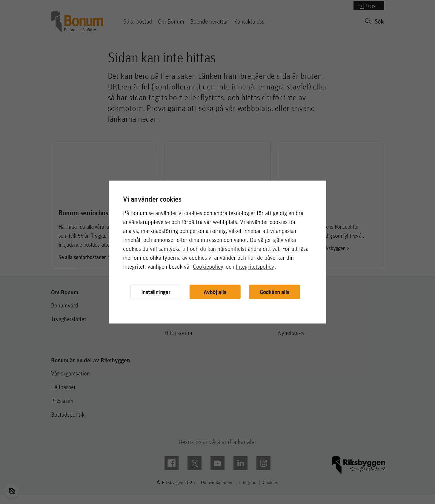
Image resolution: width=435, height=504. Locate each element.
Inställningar (156, 292)
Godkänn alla (275, 292)
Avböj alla (215, 292)
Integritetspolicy (255, 266)
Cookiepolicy (208, 266)
